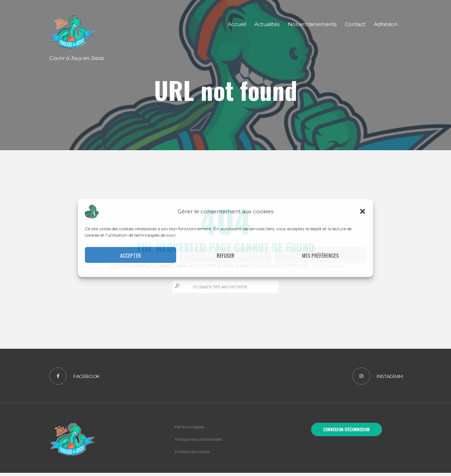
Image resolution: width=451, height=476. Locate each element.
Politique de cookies (197, 454)
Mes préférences (320, 255)
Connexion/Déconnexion (347, 434)
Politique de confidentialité (204, 442)
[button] (363, 212)
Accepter (131, 255)
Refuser (225, 255)
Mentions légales (193, 430)
